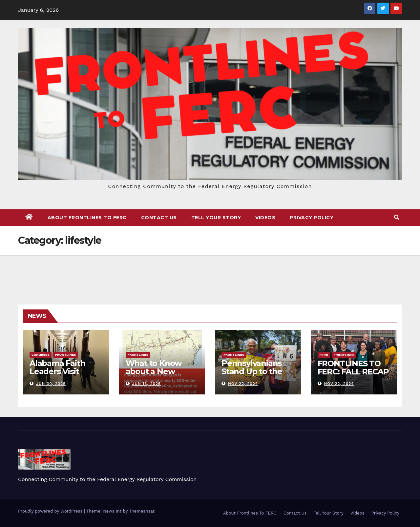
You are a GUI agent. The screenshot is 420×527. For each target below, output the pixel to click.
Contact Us (159, 218)
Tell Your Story (216, 218)
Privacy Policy (312, 218)
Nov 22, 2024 (243, 384)
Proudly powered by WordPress (51, 511)
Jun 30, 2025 (51, 384)
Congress (41, 355)
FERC (324, 355)
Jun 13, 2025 (146, 384)
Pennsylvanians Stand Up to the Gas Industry (252, 371)
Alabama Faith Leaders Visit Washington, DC (61, 371)
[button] (397, 217)
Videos (265, 218)
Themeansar (142, 511)
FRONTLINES (66, 355)
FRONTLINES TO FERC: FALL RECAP (353, 368)
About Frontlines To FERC (87, 218)
